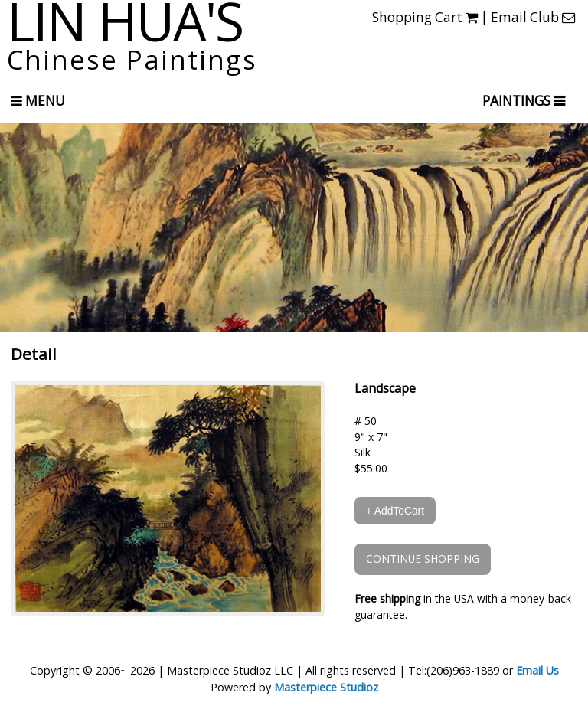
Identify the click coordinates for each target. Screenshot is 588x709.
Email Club (533, 17)
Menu (38, 101)
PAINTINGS (518, 101)
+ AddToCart (395, 511)
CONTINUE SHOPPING (423, 559)
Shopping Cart (425, 17)
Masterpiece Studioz (326, 687)
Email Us (537, 670)
